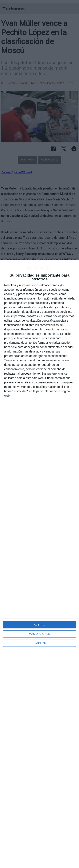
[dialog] (39, 564)
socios (35, 285)
